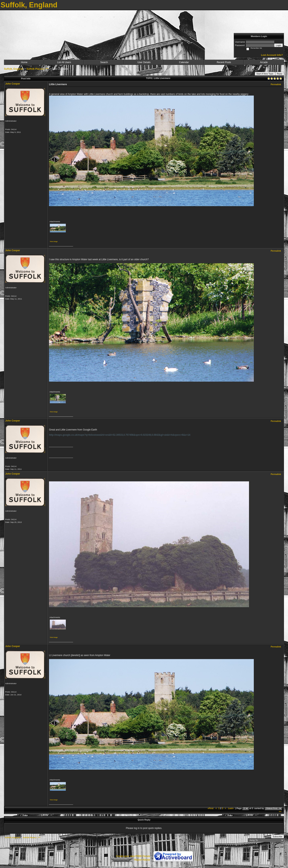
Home (24, 62)
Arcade (264, 62)
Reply (280, 74)
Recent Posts (224, 62)
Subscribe (277, 837)
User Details (144, 62)
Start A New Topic (265, 74)
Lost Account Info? (272, 55)
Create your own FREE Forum (133, 856)
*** (280, 812)
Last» (231, 808)
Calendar (184, 62)
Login (278, 45)
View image (54, 241)
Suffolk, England (13, 69)
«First (211, 808)
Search (104, 62)
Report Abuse (142, 860)
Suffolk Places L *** (37, 69)
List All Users (64, 62)
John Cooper (13, 84)
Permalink (276, 84)
